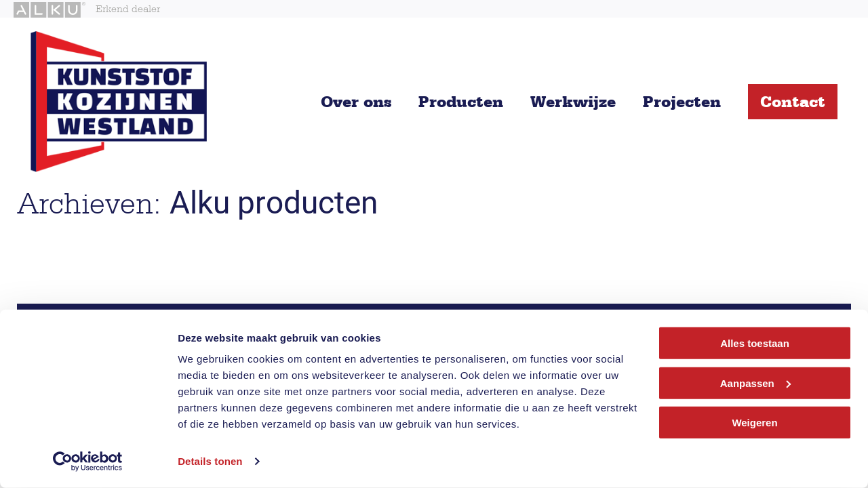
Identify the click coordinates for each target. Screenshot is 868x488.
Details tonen (210, 461)
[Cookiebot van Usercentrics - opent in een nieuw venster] (88, 462)
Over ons (356, 101)
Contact (793, 101)
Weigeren (754, 423)
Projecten (682, 101)
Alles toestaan (755, 343)
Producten (461, 101)
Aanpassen (755, 383)
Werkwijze (573, 101)
